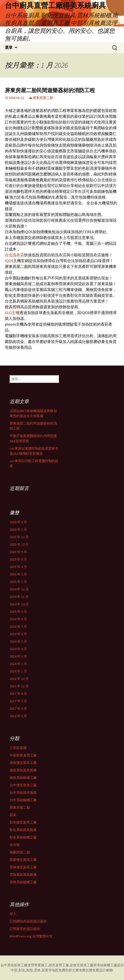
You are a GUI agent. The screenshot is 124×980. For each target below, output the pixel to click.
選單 (9, 48)
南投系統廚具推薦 (23, 770)
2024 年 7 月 (18, 626)
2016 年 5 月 (18, 716)
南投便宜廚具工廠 (23, 763)
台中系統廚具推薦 (23, 793)
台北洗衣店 (14, 255)
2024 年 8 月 (18, 619)
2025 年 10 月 (19, 544)
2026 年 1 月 (18, 529)
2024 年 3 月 (18, 656)
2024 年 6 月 (18, 634)
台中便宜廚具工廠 (23, 785)
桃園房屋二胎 (20, 852)
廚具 (13, 815)
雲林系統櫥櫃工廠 (23, 882)
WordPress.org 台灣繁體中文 (31, 936)
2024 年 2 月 (18, 664)
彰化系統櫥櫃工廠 (23, 837)
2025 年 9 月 (18, 552)
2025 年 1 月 (18, 582)
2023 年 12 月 (19, 679)
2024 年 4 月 (18, 649)
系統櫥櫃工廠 (107, 965)
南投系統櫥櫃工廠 (23, 778)
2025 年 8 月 (18, 559)
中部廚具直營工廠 (23, 755)
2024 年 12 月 (19, 589)
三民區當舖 (18, 748)
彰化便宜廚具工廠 (23, 822)
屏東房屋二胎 (43, 98)
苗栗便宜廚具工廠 (23, 860)
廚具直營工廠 (59, 965)
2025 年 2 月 (18, 574)
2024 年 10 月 (19, 604)
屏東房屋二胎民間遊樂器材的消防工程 (50, 90)
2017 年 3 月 (18, 709)
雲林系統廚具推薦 (23, 875)
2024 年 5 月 (18, 641)
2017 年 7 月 (18, 701)
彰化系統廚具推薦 (23, 830)
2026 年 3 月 (18, 522)
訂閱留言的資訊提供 (25, 929)
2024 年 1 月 (18, 671)
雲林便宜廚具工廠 (23, 867)
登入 (13, 914)
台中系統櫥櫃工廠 (23, 800)
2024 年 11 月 (19, 597)
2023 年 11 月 (19, 686)
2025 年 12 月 (19, 537)
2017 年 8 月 (18, 694)
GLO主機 (12, 313)
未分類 (15, 845)
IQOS (9, 261)
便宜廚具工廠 (83, 965)
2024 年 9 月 (18, 612)
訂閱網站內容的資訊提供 (28, 921)
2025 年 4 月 (18, 567)
